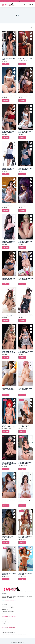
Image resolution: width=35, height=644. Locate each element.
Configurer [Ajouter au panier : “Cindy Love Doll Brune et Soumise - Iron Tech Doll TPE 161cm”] (6, 211)
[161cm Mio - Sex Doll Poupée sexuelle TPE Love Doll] (9, 263)
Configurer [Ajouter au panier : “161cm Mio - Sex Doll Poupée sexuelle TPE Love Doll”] (6, 284)
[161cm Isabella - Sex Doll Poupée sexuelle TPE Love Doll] (26, 337)
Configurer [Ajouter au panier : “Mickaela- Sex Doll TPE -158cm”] (22, 64)
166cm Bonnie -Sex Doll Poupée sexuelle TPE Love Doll (9, 132)
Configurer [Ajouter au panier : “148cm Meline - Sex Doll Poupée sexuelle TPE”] (22, 579)
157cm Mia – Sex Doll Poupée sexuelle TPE (25, 501)
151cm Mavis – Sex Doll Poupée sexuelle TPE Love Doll (25, 389)
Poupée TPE (5, 609)
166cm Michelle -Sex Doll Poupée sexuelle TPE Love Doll (26, 132)
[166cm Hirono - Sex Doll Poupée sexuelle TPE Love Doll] (26, 153)
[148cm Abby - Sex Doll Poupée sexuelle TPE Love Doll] (26, 448)
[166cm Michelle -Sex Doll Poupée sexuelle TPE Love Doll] (26, 117)
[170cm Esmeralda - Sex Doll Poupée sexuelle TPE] (9, 522)
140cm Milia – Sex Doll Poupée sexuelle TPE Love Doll (25, 426)
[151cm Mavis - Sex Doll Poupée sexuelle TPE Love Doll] (26, 373)
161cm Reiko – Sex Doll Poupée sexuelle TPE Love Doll (9, 315)
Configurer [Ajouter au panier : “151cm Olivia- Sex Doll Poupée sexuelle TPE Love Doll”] (22, 211)
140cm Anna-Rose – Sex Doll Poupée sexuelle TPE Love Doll (9, 426)
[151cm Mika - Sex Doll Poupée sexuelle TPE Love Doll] (9, 227)
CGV (3, 631)
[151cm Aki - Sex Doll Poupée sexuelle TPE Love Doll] (9, 153)
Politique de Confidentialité (8, 632)
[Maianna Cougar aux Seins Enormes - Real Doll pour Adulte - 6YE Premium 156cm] (9, 448)
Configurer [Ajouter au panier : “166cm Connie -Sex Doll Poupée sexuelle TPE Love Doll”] (6, 101)
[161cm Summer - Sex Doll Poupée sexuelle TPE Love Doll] (9, 337)
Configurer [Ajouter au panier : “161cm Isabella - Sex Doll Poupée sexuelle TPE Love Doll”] (22, 357)
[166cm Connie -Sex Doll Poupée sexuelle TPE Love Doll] (9, 80)
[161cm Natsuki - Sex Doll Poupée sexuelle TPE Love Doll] (26, 263)
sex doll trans (5, 613)
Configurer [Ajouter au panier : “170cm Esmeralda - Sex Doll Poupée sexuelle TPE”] (6, 542)
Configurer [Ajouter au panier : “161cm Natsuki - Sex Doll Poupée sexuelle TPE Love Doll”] (22, 284)
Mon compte (5, 620)
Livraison (4, 623)
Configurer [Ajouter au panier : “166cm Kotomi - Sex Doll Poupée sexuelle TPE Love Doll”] (22, 247)
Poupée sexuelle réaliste (8, 608)
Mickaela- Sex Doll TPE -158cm (25, 58)
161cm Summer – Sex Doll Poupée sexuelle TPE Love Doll (9, 352)
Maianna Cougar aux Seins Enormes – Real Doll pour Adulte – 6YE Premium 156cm (9, 463)
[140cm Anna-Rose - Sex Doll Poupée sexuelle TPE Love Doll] (9, 411)
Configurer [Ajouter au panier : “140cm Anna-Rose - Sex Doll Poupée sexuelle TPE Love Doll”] (6, 431)
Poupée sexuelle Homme (8, 606)
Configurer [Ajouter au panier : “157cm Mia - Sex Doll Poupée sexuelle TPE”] (22, 506)
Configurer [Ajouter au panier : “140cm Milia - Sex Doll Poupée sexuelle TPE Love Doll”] (22, 431)
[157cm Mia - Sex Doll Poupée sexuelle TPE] (26, 485)
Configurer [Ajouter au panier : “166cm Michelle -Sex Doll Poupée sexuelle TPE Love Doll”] (22, 137)
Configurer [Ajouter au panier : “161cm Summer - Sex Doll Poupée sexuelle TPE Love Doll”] (6, 357)
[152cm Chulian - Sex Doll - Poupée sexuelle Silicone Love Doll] (9, 373)
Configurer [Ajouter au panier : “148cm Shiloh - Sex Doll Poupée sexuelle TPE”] (6, 579)
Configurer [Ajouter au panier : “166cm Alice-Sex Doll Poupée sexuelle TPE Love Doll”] (22, 101)
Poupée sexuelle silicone (8, 611)
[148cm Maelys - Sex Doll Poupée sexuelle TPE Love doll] (26, 522)
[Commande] (32, 28)
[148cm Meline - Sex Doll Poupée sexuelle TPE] (26, 558)
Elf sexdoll (5, 604)
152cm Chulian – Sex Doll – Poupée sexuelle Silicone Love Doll (9, 389)
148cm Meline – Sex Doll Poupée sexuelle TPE (25, 574)
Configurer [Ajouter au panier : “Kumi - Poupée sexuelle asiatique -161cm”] (22, 321)
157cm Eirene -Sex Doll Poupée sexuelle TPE (9, 501)
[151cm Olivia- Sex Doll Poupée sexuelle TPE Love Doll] (26, 190)
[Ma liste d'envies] (32, 1)
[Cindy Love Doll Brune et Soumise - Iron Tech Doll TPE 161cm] (9, 190)
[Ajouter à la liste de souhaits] (14, 33)
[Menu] (27, 5)
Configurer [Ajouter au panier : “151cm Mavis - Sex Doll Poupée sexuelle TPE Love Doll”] (22, 395)
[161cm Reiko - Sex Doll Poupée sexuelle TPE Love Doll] (9, 300)
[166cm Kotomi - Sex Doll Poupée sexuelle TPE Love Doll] (26, 227)
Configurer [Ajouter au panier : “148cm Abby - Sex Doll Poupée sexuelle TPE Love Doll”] (22, 469)
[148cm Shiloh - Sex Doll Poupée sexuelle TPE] (9, 558)
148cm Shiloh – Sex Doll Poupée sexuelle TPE (9, 574)
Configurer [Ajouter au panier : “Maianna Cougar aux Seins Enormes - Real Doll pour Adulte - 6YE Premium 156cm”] (6, 469)
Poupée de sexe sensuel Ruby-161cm (9, 59)
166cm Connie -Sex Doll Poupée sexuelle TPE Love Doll (9, 95)
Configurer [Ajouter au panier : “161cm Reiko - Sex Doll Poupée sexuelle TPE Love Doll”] (6, 321)
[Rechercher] (25, 5)
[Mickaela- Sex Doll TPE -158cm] (26, 43)
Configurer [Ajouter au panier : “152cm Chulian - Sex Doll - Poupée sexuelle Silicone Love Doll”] (6, 395)
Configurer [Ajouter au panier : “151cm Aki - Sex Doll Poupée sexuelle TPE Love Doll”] (6, 174)
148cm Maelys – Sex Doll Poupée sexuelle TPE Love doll (25, 537)
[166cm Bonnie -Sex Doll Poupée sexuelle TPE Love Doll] (9, 117)
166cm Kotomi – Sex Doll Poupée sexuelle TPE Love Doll (25, 242)
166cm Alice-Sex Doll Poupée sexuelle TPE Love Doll (25, 95)
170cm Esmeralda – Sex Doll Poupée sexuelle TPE (8, 537)
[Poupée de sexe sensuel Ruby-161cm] (9, 43)
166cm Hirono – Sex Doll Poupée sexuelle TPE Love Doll (25, 169)
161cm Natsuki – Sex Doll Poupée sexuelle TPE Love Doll (26, 279)
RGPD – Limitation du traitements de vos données (14, 634)
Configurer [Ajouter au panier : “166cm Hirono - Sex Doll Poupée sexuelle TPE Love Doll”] (22, 174)
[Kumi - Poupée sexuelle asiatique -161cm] (26, 300)
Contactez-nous (6, 622)
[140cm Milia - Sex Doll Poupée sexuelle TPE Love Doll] (26, 411)
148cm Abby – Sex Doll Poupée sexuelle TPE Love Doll (25, 463)
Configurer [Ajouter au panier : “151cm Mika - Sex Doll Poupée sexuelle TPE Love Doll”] (6, 247)
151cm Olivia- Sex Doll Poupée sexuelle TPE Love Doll (25, 205)
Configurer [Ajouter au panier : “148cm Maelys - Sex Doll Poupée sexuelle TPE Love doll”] (22, 542)
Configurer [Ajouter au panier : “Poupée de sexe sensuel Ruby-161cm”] (6, 64)
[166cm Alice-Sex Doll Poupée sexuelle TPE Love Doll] (26, 80)
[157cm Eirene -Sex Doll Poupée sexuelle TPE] (9, 485)
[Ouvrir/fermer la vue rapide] (14, 39)
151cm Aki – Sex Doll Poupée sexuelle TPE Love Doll (8, 169)
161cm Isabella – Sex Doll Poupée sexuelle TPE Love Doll (26, 352)
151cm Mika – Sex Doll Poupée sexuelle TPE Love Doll (9, 242)
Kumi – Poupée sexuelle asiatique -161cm (26, 315)
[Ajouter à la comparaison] (14, 36)
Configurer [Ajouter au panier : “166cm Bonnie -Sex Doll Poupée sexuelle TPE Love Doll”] (6, 137)
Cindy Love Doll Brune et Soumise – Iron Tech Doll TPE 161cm (9, 205)
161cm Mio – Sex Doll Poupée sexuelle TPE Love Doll (8, 279)
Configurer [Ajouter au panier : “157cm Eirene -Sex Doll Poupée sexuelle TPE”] (6, 506)
